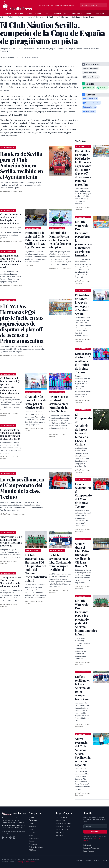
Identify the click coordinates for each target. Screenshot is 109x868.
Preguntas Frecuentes (91, 848)
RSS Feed (32, 850)
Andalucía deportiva (36, 17)
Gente (48, 13)
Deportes (57, 13)
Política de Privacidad (64, 823)
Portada (8, 13)
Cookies (88, 860)
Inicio (2, 17)
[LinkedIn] (14, 838)
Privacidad (80, 860)
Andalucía (39, 13)
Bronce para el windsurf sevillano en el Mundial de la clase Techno (59, 404)
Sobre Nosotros (62, 817)
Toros (66, 13)
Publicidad (87, 845)
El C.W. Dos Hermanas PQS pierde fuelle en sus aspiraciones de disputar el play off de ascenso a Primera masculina (83, 168)
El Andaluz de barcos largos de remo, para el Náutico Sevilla (35, 402)
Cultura (89, 13)
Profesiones (99, 13)
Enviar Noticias (89, 851)
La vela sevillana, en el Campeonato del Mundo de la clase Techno (83, 495)
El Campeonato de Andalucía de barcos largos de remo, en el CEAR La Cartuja (11, 434)
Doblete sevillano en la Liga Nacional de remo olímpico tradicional (60, 562)
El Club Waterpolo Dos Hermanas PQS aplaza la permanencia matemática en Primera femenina (10, 386)
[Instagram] (10, 838)
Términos (96, 860)
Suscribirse (95, 832)
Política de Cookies (63, 826)
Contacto (59, 835)
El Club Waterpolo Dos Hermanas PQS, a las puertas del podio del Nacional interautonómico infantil (36, 568)
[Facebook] (3, 838)
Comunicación (77, 13)
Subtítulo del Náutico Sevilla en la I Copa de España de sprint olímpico (60, 240)
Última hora (19, 13)
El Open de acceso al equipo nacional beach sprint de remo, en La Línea (11, 219)
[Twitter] (7, 838)
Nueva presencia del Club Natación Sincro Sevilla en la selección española (11, 582)
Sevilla (29, 13)
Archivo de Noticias (36, 847)
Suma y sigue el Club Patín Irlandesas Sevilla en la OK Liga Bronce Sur (11, 541)
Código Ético (61, 820)
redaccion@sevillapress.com (25, 862)
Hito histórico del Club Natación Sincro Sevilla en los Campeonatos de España (11, 261)
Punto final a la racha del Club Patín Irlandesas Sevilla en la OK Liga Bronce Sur (35, 240)
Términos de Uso (62, 829)
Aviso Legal (60, 832)
